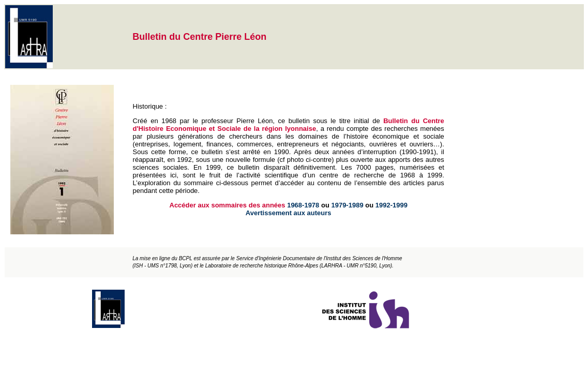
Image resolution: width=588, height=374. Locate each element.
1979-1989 (347, 205)
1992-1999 (391, 205)
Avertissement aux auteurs (289, 213)
